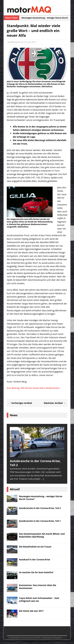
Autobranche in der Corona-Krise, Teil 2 (40, 508)
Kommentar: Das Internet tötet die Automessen (38, 587)
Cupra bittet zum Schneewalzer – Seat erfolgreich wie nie (39, 599)
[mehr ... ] (39, 479)
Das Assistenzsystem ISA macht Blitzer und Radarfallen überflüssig (42, 535)
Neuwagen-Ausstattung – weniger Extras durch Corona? (41, 498)
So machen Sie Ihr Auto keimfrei (36, 572)
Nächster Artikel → (55, 403)
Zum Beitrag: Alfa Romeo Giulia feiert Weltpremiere (33, 388)
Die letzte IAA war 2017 (31, 611)
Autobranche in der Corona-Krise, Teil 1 (40, 521)
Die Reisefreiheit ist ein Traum (35, 547)
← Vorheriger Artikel (20, 403)
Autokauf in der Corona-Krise (34, 559)
